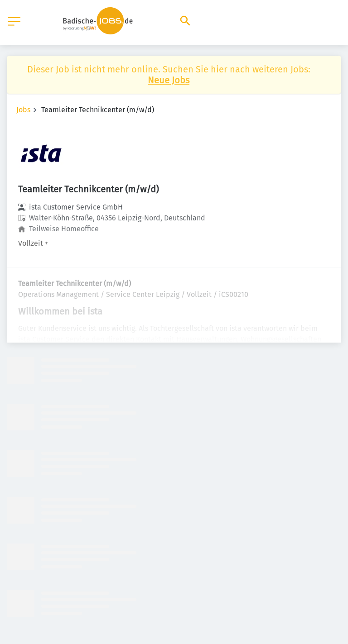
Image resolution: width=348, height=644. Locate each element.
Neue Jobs (169, 80)
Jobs (23, 110)
